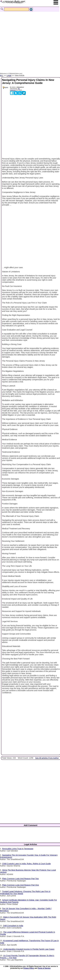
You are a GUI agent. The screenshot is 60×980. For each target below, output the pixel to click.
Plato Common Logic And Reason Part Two (20, 879)
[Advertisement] (29, 39)
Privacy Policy (29, 968)
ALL (2, 75)
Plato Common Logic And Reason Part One (21, 885)
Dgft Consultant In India (13, 926)
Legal (9, 75)
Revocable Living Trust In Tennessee (18, 849)
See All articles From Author (47, 758)
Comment (13, 90)
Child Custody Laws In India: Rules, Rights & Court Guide (26, 864)
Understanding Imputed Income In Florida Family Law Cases (29, 949)
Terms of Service (44, 968)
